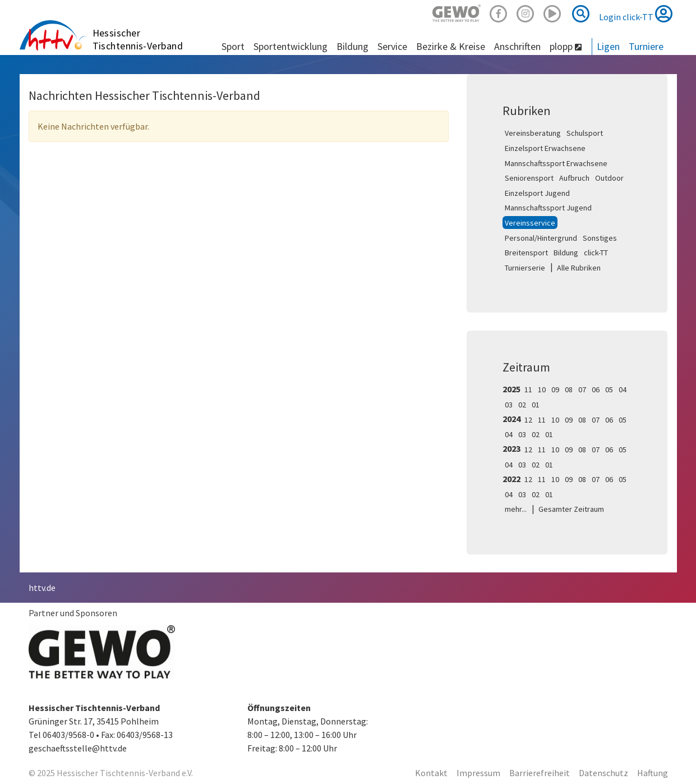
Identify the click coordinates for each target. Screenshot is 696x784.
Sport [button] (233, 46)
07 (582, 389)
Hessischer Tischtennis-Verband (138, 39)
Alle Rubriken (579, 268)
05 (609, 389)
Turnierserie (525, 268)
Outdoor (609, 178)
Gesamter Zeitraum (571, 509)
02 (522, 405)
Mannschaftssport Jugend (548, 208)
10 (542, 389)
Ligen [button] (608, 46)
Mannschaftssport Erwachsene (556, 163)
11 (528, 389)
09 (555, 389)
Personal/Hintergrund (541, 238)
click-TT (596, 253)
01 (536, 405)
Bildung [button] (352, 46)
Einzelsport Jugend (537, 193)
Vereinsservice (530, 223)
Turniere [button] (646, 46)
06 (596, 389)
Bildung (566, 253)
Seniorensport (529, 178)
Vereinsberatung (533, 133)
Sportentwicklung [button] (291, 46)
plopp (566, 46)
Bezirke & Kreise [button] (451, 46)
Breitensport (526, 253)
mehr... (516, 509)
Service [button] (392, 46)
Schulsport (585, 133)
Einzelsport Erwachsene (545, 148)
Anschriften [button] (517, 46)
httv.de (42, 588)
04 (623, 389)
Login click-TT (636, 13)
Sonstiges (600, 238)
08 (569, 389)
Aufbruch (574, 178)
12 (528, 420)
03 (509, 405)
